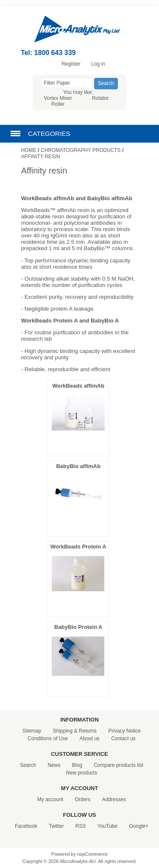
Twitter (56, 826)
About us (89, 738)
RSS (81, 826)
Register (71, 64)
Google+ (139, 826)
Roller (58, 104)
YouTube (107, 826)
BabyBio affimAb (78, 466)
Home (29, 150)
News (54, 765)
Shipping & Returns (74, 731)
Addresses (114, 799)
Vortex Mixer (58, 98)
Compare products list (119, 765)
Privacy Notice (124, 731)
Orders (82, 799)
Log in (98, 64)
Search (28, 765)
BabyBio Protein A (78, 627)
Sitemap (32, 731)
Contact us (123, 738)
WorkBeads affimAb (78, 386)
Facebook (26, 826)
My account (50, 799)
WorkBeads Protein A (78, 547)
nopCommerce (92, 854)
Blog (77, 765)
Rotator (100, 98)
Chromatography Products (81, 150)
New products (82, 773)
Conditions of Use (48, 738)
